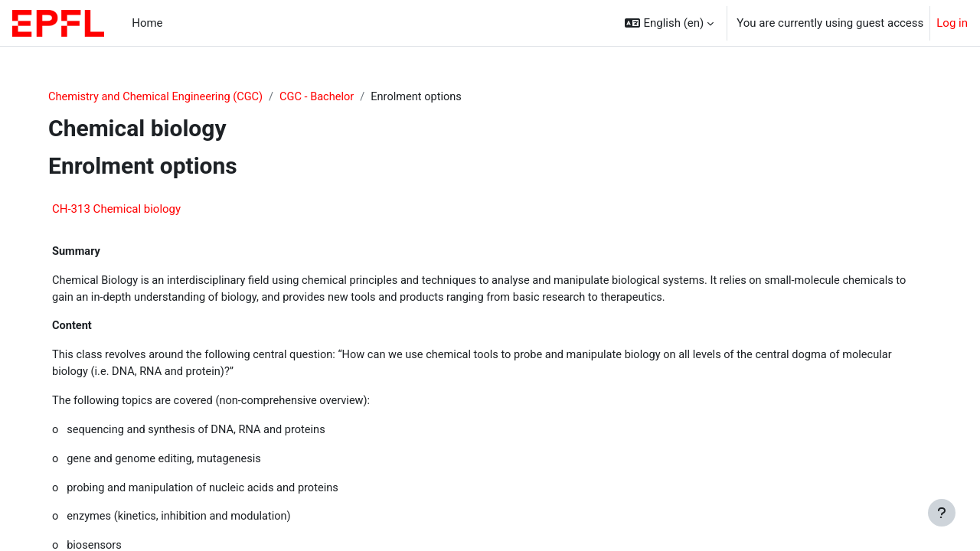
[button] (669, 23)
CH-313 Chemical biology (122, 210)
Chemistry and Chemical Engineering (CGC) (165, 97)
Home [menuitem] (147, 23)
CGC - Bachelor (331, 97)
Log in (952, 23)
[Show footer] (942, 513)
